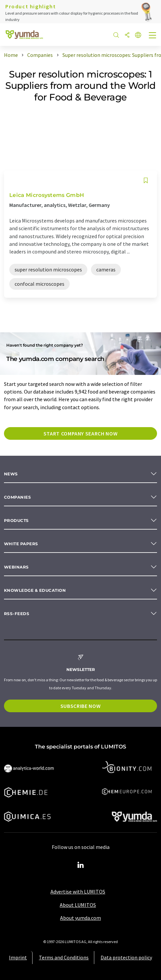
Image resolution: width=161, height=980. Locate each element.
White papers (21, 544)
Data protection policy (126, 957)
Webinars (16, 567)
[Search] (116, 35)
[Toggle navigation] (153, 36)
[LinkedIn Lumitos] (81, 865)
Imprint (18, 957)
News (11, 474)
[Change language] (138, 35)
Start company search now (80, 433)
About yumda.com (80, 918)
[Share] (127, 35)
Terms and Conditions (64, 957)
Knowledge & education (35, 590)
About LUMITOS (78, 905)
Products (16, 520)
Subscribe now (80, 706)
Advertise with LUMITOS (78, 892)
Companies (17, 497)
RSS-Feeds (17, 614)
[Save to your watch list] (146, 180)
